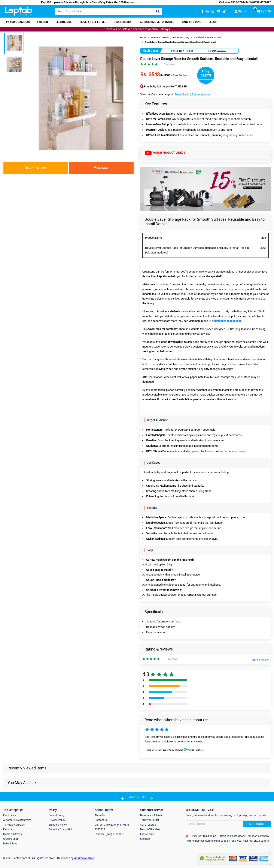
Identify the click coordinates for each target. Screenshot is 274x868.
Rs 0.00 (266, 11)
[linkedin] (207, 11)
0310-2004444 (240, 2)
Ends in (176, 51)
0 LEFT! (206, 75)
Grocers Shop (123, 22)
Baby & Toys (10, 844)
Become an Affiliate (151, 815)
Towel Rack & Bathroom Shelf (193, 94)
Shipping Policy (58, 825)
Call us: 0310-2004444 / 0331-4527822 (112, 827)
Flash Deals (150, 51)
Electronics (64, 22)
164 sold (211, 51)
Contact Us (101, 820)
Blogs (213, 22)
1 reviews (170, 64)
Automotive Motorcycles (157, 22)
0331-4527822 (260, 2)
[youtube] (219, 11)
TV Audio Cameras (18, 22)
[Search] (108, 11)
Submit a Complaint (60, 829)
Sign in (241, 11)
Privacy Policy (57, 820)
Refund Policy (57, 815)
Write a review (260, 660)
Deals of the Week (150, 829)
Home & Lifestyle (13, 834)
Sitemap (145, 839)
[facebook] (202, 11)
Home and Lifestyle (93, 22)
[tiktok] (224, 11)
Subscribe (257, 824)
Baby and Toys (192, 22)
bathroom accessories (228, 321)
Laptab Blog (147, 834)
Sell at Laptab (148, 825)
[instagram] (213, 11)
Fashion (43, 22)
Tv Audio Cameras (14, 825)
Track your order (150, 820)
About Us (100, 815)
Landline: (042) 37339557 (110, 834)
